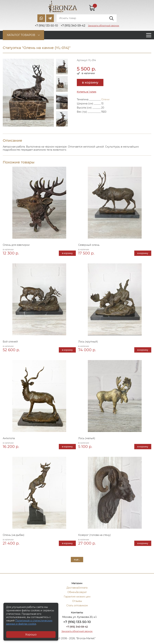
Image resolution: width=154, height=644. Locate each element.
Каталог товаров (21, 35)
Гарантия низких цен (77, 597)
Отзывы (77, 601)
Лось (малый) (87, 438)
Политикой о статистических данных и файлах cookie (29, 622)
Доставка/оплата (77, 588)
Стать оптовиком (77, 605)
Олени (105, 99)
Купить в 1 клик (87, 92)
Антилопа (9, 438)
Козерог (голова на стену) (94, 535)
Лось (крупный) (88, 342)
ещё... (77, 560)
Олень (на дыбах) (14, 535)
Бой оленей (10, 342)
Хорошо (31, 635)
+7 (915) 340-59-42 (77, 627)
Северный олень (89, 245)
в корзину (90, 82)
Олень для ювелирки (16, 245)
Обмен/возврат (77, 592)
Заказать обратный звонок (104, 25)
